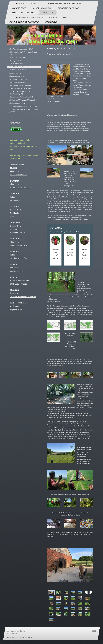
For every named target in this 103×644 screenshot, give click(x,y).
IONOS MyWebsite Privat (23, 637)
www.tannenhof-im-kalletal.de (70, 515)
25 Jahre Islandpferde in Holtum (23, 297)
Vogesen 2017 (16, 310)
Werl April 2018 (16, 271)
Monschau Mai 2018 (18, 245)
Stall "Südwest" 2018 (19, 284)
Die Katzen (15, 229)
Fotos (12, 255)
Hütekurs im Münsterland (20, 187)
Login (94, 631)
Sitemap (23, 631)
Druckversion (13, 631)
